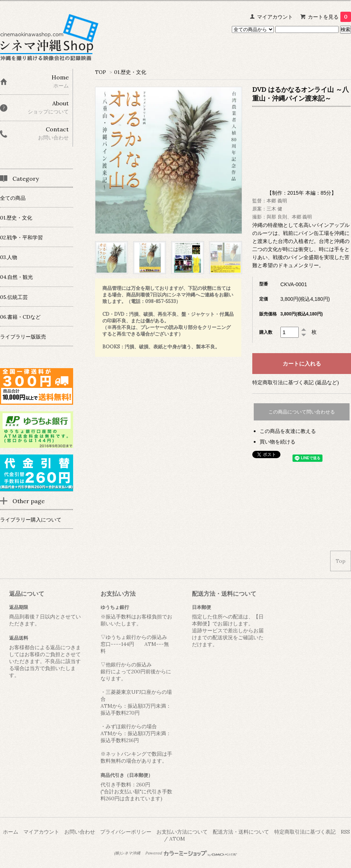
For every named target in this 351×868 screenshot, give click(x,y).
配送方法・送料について (241, 832)
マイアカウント (275, 17)
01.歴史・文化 (130, 72)
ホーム (11, 832)
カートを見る (329, 17)
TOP (101, 72)
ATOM (177, 839)
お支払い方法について (182, 832)
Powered (191, 853)
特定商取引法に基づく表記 (305, 832)
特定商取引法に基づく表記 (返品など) (296, 382)
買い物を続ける (278, 442)
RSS (345, 832)
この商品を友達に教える (288, 431)
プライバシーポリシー (126, 832)
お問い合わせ (80, 832)
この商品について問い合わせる (302, 412)
